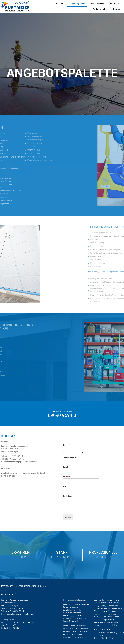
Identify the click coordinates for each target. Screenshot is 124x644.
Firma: (67, 477)
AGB (44, 586)
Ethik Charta (115, 4)
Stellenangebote (101, 9)
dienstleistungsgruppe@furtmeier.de (22, 462)
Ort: (65, 486)
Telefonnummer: (71, 457)
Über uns (60, 4)
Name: (67, 445)
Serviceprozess (97, 4)
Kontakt (117, 9)
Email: (66, 467)
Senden (68, 517)
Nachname (86, 453)
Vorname (66, 453)
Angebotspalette (77, 4)
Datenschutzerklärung (25, 586)
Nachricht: (68, 496)
